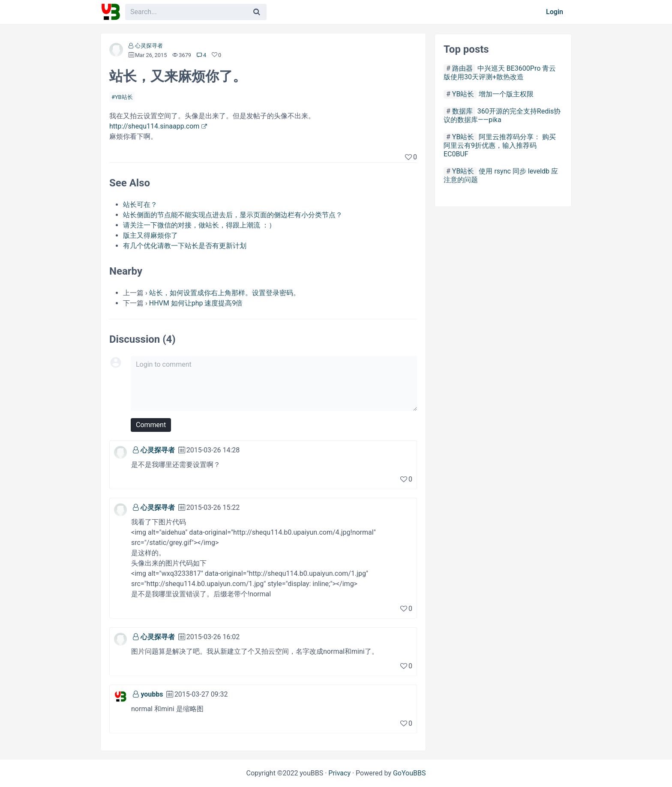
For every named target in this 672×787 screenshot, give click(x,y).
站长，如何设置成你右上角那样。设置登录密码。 (225, 293)
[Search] (257, 12)
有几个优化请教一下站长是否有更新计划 (185, 246)
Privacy (339, 773)
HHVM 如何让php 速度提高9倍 (196, 303)
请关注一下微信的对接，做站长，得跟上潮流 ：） (199, 225)
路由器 (462, 68)
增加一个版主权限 (506, 94)
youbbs (152, 694)
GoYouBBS (409, 773)
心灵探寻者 (149, 46)
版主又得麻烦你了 (150, 235)
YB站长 (124, 97)
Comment (151, 425)
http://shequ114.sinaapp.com (154, 126)
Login (555, 12)
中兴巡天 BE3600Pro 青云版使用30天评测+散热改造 (500, 73)
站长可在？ (140, 205)
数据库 (462, 111)
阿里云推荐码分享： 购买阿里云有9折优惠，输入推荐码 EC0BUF (500, 145)
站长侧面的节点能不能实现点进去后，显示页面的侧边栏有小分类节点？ (233, 215)
